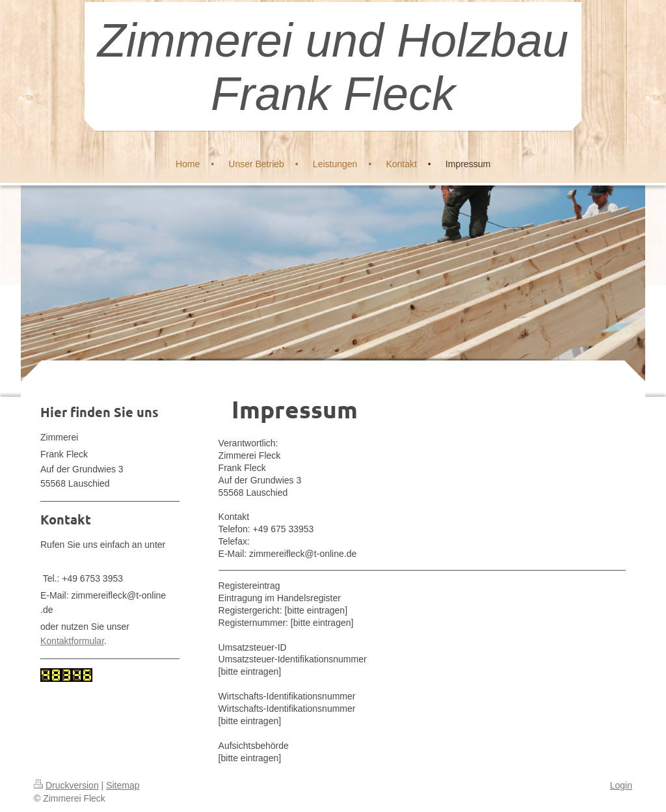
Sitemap (123, 785)
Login (621, 785)
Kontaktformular (72, 641)
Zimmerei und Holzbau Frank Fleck (333, 67)
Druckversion (66, 785)
